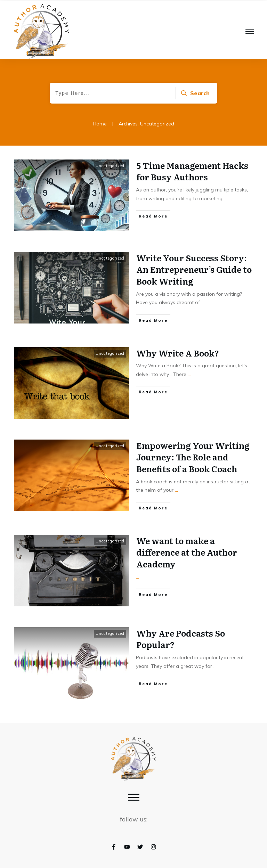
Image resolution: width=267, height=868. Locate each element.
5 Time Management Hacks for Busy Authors (192, 171)
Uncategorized (110, 166)
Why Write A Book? (178, 353)
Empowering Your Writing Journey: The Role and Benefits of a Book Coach (193, 457)
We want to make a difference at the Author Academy (187, 552)
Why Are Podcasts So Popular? (181, 639)
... (225, 198)
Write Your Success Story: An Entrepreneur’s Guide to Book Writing (194, 269)
